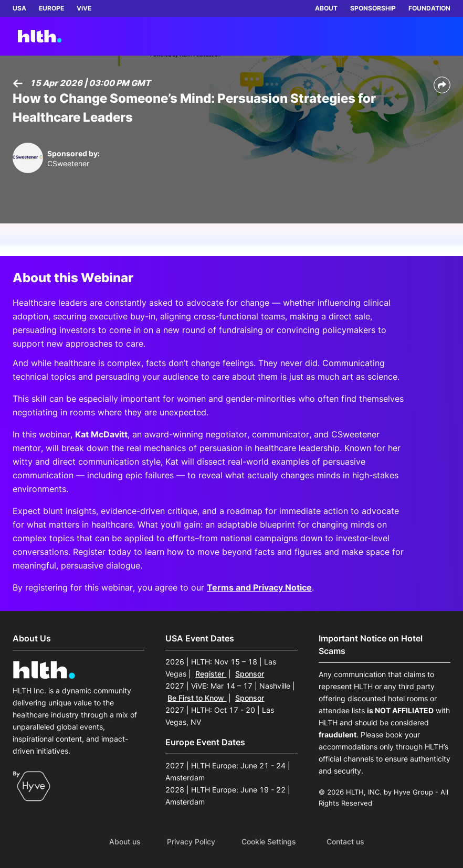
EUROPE (51, 8)
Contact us (345, 842)
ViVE (84, 8)
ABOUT (326, 8)
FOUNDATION (429, 8)
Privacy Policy (191, 842)
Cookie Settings (269, 842)
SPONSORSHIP (373, 8)
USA (19, 8)
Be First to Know (197, 698)
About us (125, 842)
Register (211, 674)
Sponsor (250, 674)
